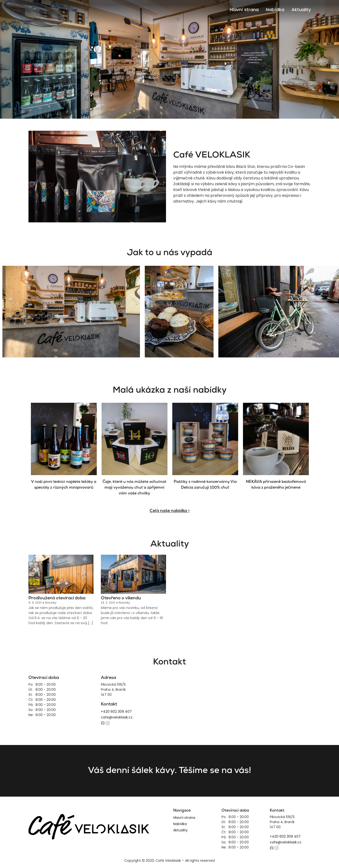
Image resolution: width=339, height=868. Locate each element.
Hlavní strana (244, 10)
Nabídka (275, 10)
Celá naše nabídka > (170, 511)
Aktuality (301, 10)
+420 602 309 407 (116, 711)
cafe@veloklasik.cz (117, 717)
